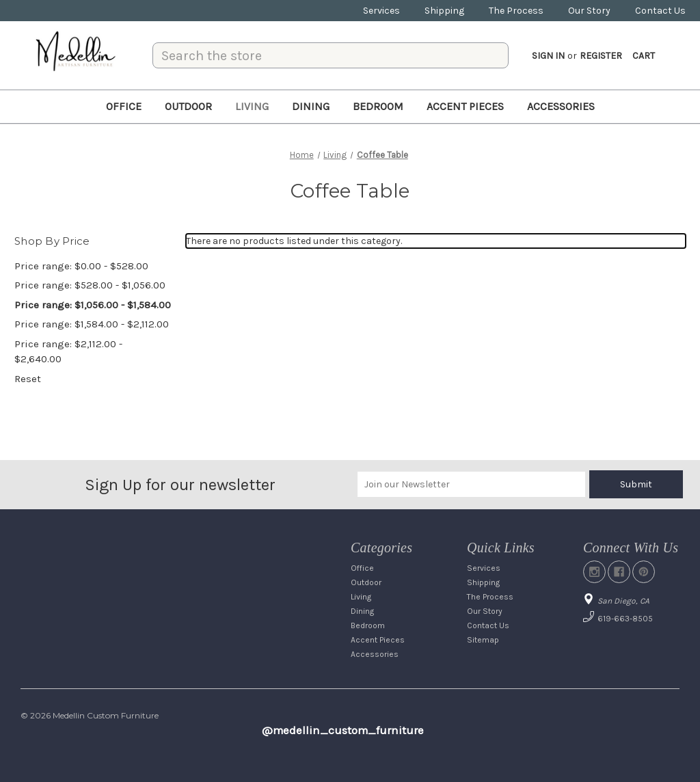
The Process (516, 11)
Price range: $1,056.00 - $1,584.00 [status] (93, 305)
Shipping (444, 11)
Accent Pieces (465, 106)
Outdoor (188, 106)
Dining (311, 106)
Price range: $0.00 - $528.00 (81, 266)
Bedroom (378, 106)
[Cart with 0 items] (644, 56)
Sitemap (483, 640)
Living (252, 106)
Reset (28, 379)
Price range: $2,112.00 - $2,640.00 (68, 352)
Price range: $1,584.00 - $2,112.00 (92, 324)
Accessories (561, 106)
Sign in (548, 56)
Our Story (589, 11)
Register (601, 56)
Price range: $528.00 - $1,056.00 (90, 285)
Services (381, 11)
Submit (636, 484)
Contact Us (660, 11)
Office (124, 106)
